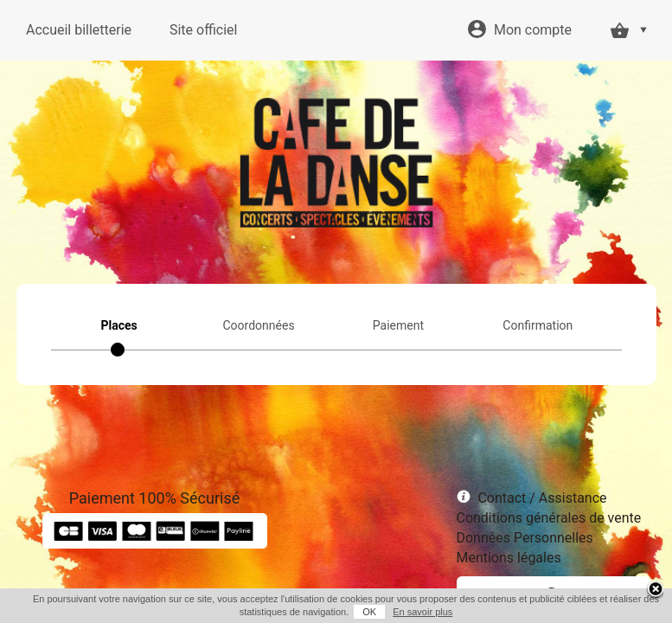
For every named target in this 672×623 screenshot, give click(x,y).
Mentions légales (509, 558)
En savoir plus (422, 612)
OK (369, 612)
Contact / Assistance (542, 498)
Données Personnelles (525, 538)
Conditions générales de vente (549, 518)
